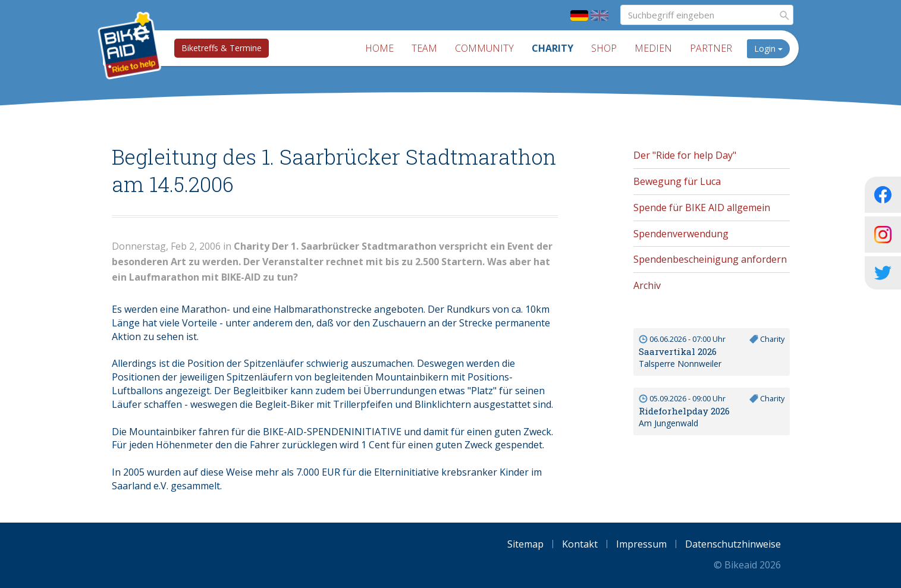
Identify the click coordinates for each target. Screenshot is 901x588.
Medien (653, 48)
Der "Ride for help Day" (685, 155)
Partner (711, 48)
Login (768, 48)
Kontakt (580, 544)
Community (484, 48)
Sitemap (525, 544)
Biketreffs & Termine (222, 48)
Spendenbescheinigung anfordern (710, 259)
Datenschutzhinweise (733, 544)
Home (379, 48)
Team (424, 48)
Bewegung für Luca (677, 181)
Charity (552, 48)
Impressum (641, 544)
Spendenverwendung (681, 234)
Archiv (647, 285)
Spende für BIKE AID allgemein (702, 207)
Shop (604, 48)
